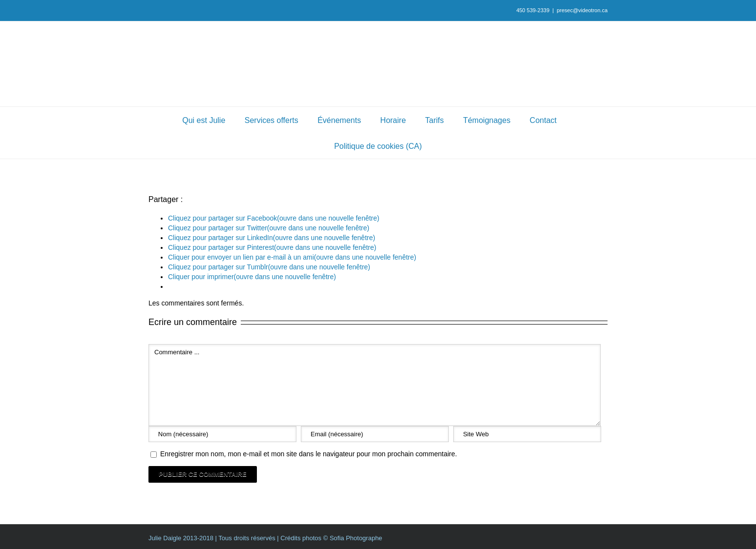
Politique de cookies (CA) (378, 146)
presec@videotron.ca (582, 10)
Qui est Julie (204, 120)
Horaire (393, 120)
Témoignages (487, 120)
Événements (339, 120)
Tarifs (435, 120)
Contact (543, 120)
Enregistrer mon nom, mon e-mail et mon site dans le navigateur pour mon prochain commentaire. (309, 454)
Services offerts (272, 120)
